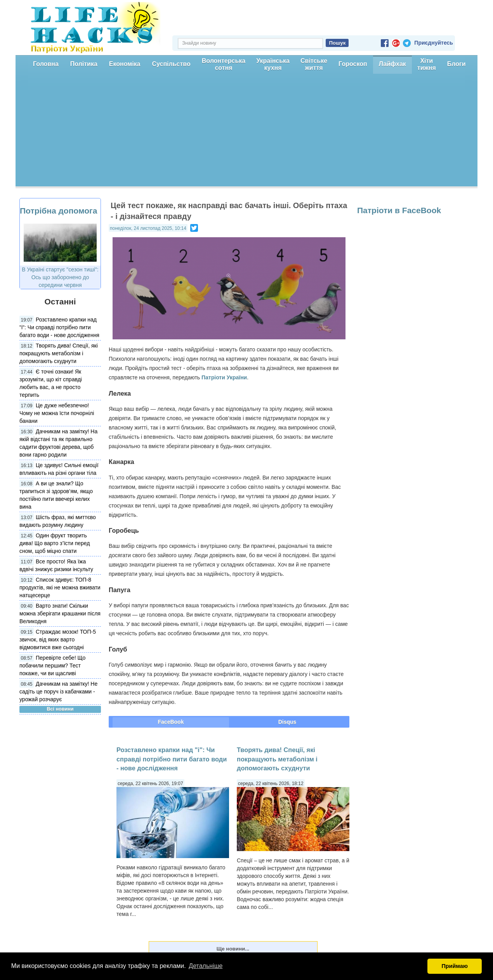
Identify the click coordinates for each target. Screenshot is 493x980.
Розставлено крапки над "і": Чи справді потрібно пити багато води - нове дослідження (59, 327)
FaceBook (171, 722)
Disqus (287, 722)
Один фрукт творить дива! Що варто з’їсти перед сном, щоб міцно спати (55, 543)
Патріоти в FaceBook (399, 210)
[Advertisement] (246, 132)
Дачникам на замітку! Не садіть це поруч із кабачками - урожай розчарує (58, 692)
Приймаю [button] (455, 966)
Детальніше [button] (206, 966)
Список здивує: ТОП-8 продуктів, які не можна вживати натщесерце (60, 587)
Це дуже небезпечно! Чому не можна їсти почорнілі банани (57, 413)
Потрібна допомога (58, 211)
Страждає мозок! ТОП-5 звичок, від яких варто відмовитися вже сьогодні (58, 639)
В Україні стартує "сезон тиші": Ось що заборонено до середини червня (60, 277)
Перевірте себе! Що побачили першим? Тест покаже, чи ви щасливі (52, 665)
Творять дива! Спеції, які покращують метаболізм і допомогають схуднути (59, 353)
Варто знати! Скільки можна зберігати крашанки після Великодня (60, 613)
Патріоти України (224, 377)
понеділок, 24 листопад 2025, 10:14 (148, 228)
